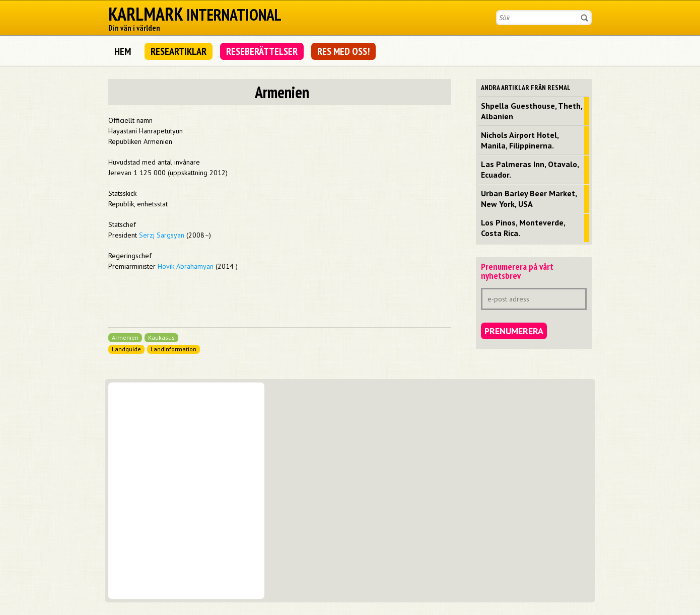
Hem (123, 51)
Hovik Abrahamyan (186, 266)
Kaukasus (161, 337)
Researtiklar (179, 51)
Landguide (126, 349)
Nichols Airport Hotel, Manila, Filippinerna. (520, 140)
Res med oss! (343, 51)
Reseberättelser (262, 51)
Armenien (125, 337)
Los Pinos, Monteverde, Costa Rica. (523, 228)
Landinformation (173, 349)
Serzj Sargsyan (162, 235)
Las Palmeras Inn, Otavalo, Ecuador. (530, 169)
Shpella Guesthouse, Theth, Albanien (532, 111)
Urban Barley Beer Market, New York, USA (529, 199)
